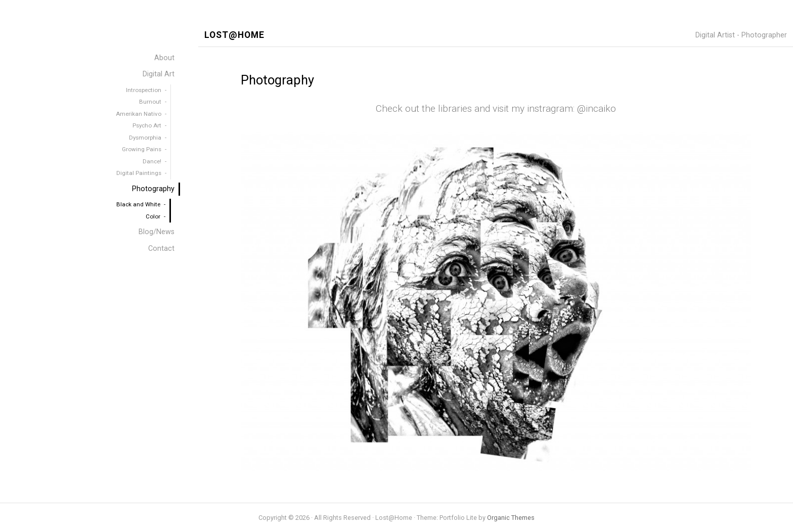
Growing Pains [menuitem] (142, 149)
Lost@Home (234, 35)
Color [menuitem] (153, 216)
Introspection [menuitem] (144, 90)
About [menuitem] (164, 58)
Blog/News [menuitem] (157, 232)
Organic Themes (511, 518)
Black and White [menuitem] (138, 204)
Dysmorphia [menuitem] (145, 138)
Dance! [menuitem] (152, 161)
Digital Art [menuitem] (159, 74)
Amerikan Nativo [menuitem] (139, 114)
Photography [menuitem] (153, 189)
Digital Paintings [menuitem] (139, 173)
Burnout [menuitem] (150, 102)
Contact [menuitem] (161, 249)
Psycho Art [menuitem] (147, 125)
